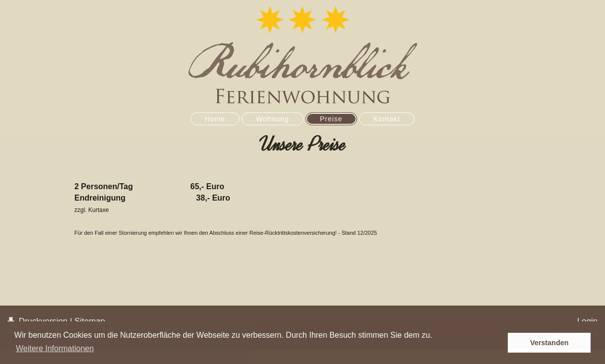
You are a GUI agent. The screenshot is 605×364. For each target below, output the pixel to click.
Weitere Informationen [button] (55, 348)
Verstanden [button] (549, 343)
